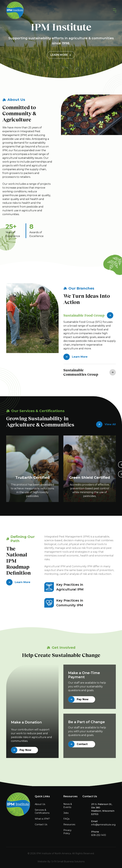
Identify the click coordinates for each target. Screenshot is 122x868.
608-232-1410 (99, 835)
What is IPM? (42, 819)
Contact (78, 744)
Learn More (61, 55)
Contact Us (41, 824)
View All (106, 424)
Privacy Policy (67, 832)
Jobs (66, 813)
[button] (114, 10)
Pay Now (21, 750)
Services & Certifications (42, 811)
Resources (69, 824)
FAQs (66, 819)
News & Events (68, 806)
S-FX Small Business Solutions (68, 862)
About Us (40, 804)
